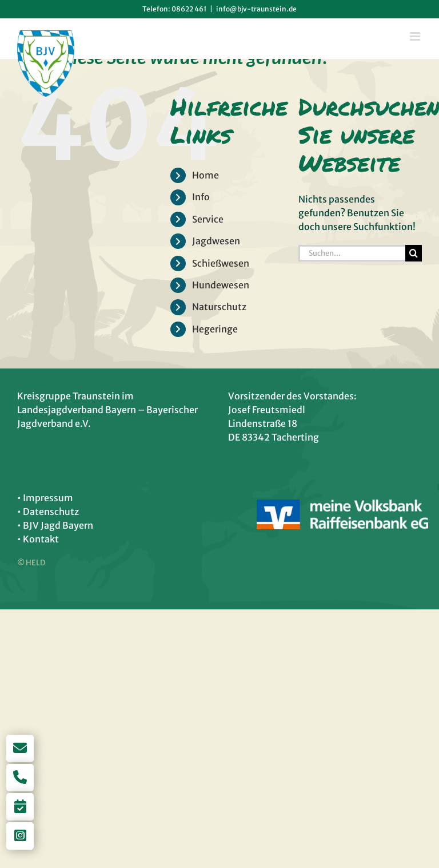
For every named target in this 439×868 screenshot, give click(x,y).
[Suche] (414, 253)
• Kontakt (38, 539)
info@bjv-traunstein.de (256, 9)
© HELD (31, 563)
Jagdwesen (216, 241)
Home (205, 175)
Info (201, 197)
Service (208, 219)
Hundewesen (221, 285)
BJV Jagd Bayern (58, 525)
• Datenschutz (48, 512)
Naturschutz (219, 307)
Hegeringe (215, 329)
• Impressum (45, 498)
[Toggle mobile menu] (416, 36)
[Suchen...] (352, 253)
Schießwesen (221, 263)
